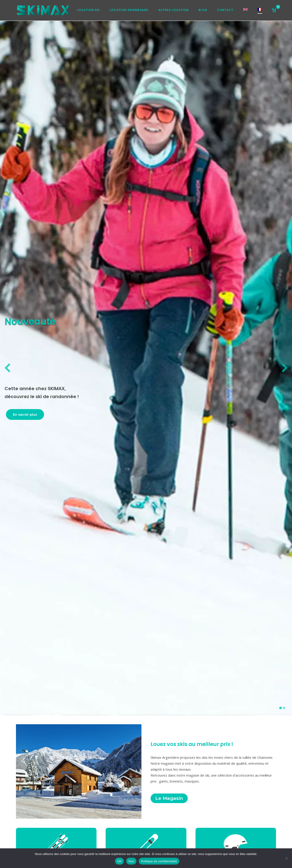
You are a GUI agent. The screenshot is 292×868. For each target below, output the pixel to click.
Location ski (88, 10)
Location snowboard (129, 10)
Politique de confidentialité (159, 861)
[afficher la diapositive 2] (284, 708)
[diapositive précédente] (7, 368)
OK (119, 861)
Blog (203, 10)
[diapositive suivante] (285, 368)
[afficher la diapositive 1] (280, 708)
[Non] (286, 858)
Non (131, 861)
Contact (225, 10)
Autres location (173, 10)
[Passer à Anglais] (245, 11)
